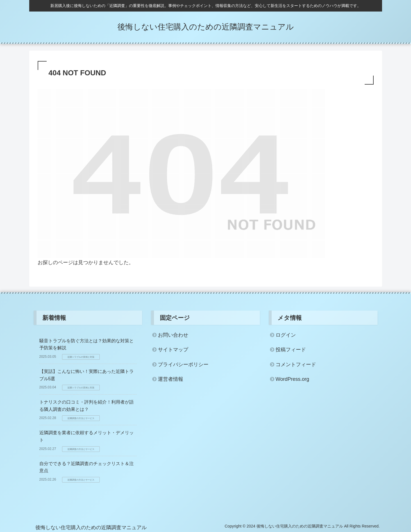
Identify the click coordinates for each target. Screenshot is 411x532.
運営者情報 (171, 379)
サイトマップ (173, 350)
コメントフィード (296, 365)
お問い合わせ (173, 335)
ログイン (286, 335)
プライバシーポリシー (183, 365)
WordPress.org (292, 379)
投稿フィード (291, 350)
